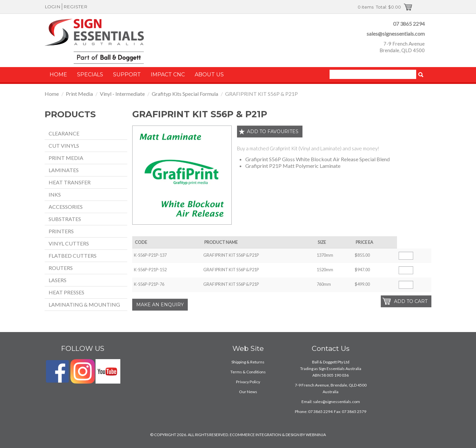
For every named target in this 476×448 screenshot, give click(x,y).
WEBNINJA (316, 435)
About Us (209, 75)
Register (75, 7)
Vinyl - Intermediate (122, 94)
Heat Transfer (70, 182)
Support (127, 75)
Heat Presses (66, 292)
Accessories (66, 207)
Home (58, 75)
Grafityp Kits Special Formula (185, 94)
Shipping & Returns (248, 362)
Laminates (64, 170)
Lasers (58, 280)
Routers (61, 268)
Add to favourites (273, 131)
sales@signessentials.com (396, 34)
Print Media (79, 94)
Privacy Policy (248, 382)
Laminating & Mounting (84, 304)
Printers (61, 231)
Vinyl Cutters (69, 243)
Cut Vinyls (64, 146)
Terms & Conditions (248, 372)
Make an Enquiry (160, 305)
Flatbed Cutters (73, 256)
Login (53, 7)
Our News (248, 392)
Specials (90, 75)
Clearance (64, 133)
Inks (55, 194)
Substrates (65, 219)
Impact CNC (168, 75)
